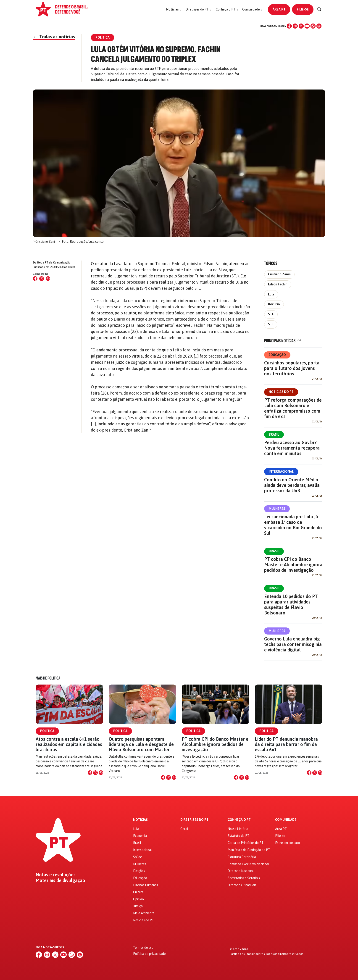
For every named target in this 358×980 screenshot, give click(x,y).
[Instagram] (295, 26)
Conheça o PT (239, 820)
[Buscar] (319, 9)
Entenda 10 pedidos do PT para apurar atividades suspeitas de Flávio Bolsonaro (291, 605)
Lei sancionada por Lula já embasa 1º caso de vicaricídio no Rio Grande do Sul (293, 525)
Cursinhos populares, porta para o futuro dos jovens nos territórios (292, 368)
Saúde (138, 857)
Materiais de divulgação (60, 880)
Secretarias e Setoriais (244, 878)
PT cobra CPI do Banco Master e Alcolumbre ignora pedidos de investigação (293, 565)
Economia (140, 836)
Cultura (138, 892)
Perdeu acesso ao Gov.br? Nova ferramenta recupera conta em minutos (292, 448)
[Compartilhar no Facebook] (35, 279)
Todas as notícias (54, 37)
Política (47, 731)
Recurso (274, 304)
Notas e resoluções (56, 875)
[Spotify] (319, 26)
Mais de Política (48, 678)
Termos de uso (143, 948)
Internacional (281, 472)
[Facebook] (289, 26)
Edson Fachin (278, 284)
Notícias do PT (281, 392)
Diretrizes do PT (194, 820)
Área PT (279, 9)
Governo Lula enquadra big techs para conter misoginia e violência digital (293, 644)
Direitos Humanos (146, 885)
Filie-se (303, 9)
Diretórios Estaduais (242, 885)
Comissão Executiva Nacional (248, 864)
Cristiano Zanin (279, 274)
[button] (174, 9)
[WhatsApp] (313, 26)
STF (271, 314)
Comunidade (286, 820)
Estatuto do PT (238, 836)
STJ (271, 324)
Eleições (139, 871)
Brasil (274, 435)
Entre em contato (288, 843)
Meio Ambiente (144, 913)
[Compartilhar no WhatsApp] (48, 279)
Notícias (140, 820)
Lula (271, 294)
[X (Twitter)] (301, 26)
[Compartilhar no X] (95, 773)
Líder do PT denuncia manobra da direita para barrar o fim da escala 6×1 (286, 744)
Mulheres (277, 509)
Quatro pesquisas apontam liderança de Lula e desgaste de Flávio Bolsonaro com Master (141, 744)
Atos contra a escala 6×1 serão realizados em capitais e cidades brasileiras (69, 744)
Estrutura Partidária (242, 857)
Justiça (138, 906)
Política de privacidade (149, 954)
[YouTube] (307, 26)
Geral (184, 829)
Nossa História (238, 829)
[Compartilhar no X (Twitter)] (42, 279)
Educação (277, 355)
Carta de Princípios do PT (246, 843)
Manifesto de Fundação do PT (249, 850)
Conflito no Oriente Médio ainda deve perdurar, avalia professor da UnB (292, 485)
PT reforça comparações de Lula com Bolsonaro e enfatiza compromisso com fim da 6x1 (293, 408)
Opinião (138, 899)
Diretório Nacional (241, 871)
